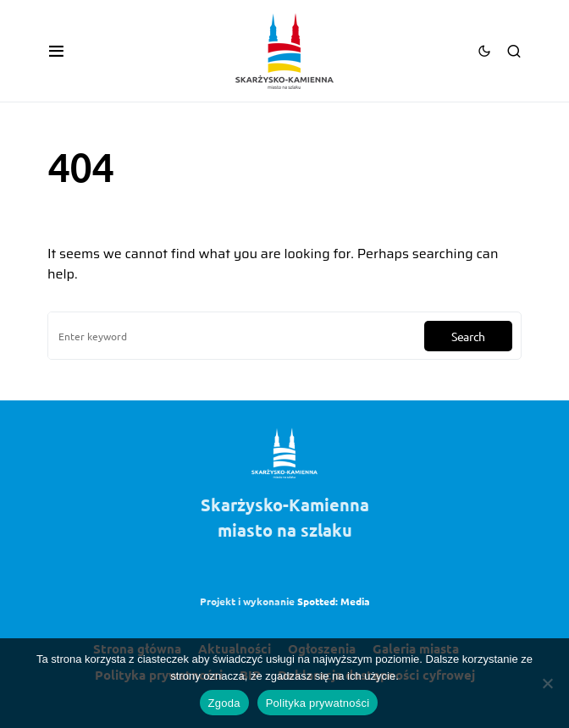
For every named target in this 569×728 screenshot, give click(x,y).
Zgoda (224, 703)
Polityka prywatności (318, 703)
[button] (56, 51)
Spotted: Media (334, 601)
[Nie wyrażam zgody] (548, 683)
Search (468, 336)
